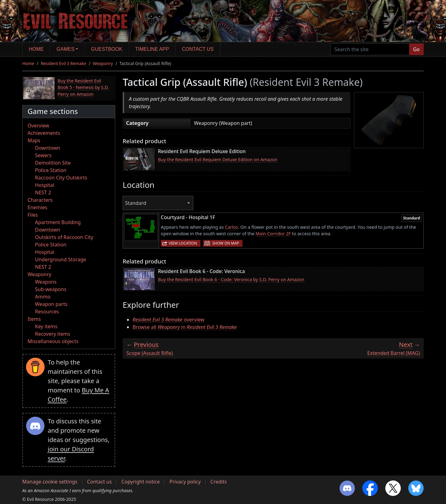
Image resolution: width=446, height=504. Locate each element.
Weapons (46, 282)
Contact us (198, 49)
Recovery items (53, 334)
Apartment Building (58, 222)
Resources (47, 312)
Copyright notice (141, 482)
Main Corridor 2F (273, 234)
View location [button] (183, 243)
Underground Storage (61, 259)
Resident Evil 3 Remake (64, 63)
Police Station (51, 170)
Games (66, 49)
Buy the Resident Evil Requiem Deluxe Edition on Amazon (218, 159)
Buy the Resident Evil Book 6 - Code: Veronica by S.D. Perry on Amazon (231, 279)
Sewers (43, 155)
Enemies (37, 207)
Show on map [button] (225, 243)
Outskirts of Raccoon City (64, 237)
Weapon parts (51, 304)
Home (36, 49)
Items (34, 319)
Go (416, 49)
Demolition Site (53, 163)
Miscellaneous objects (53, 341)
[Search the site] (370, 49)
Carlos (231, 227)
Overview (38, 126)
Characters (40, 200)
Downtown (48, 148)
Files (33, 215)
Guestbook (107, 49)
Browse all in (185, 327)
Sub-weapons (51, 289)
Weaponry (103, 63)
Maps (34, 140)
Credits (219, 482)
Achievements (44, 133)
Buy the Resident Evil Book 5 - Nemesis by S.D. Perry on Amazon (83, 87)
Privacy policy (185, 482)
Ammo (43, 297)
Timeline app (152, 49)
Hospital (45, 185)
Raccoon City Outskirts (61, 178)
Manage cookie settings (50, 482)
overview (168, 320)
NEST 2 (43, 192)
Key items (46, 326)
